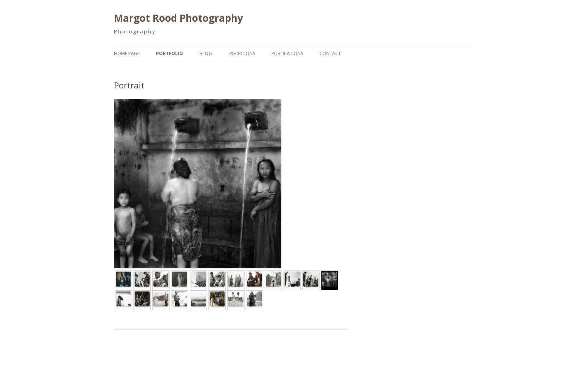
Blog (206, 53)
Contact (330, 53)
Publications (287, 53)
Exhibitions (242, 53)
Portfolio (169, 53)
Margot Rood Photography (178, 18)
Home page (127, 53)
